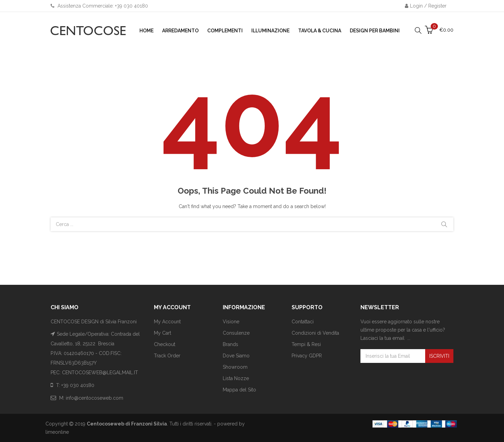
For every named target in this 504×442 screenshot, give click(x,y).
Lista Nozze (236, 378)
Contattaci (303, 322)
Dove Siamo (236, 356)
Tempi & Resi (306, 344)
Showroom (235, 367)
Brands (230, 344)
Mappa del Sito (239, 390)
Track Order (167, 356)
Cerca (444, 224)
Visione (231, 322)
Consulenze (236, 333)
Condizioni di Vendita (315, 333)
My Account (167, 322)
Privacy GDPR (307, 356)
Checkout (165, 344)
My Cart (162, 333)
